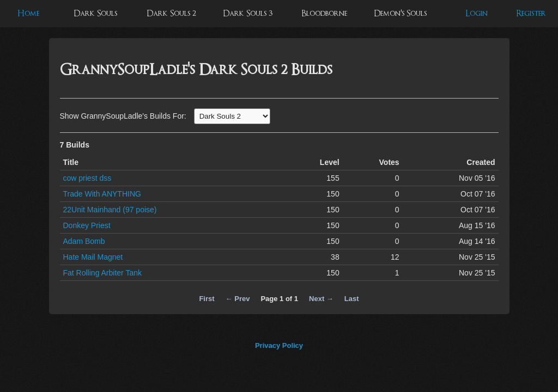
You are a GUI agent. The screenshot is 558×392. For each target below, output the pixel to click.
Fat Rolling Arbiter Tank (102, 273)
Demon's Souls (400, 13)
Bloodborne (324, 13)
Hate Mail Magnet (93, 257)
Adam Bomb (84, 241)
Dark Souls (95, 13)
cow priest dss (87, 178)
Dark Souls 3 (248, 13)
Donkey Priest (87, 225)
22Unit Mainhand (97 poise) (110, 210)
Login (477, 13)
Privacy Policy (279, 345)
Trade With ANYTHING (102, 194)
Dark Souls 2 (171, 13)
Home (28, 13)
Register (531, 13)
